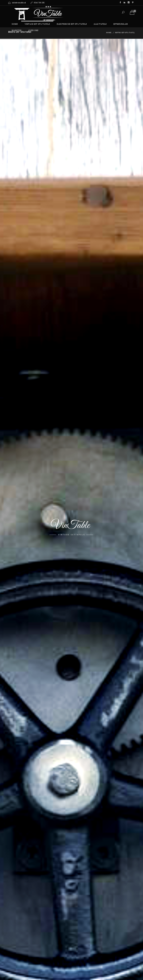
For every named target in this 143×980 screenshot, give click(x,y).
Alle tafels (100, 24)
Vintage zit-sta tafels (37, 24)
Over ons (33, 30)
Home (15, 24)
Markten (17, 30)
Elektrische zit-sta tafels (72, 24)
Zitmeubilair (121, 24)
